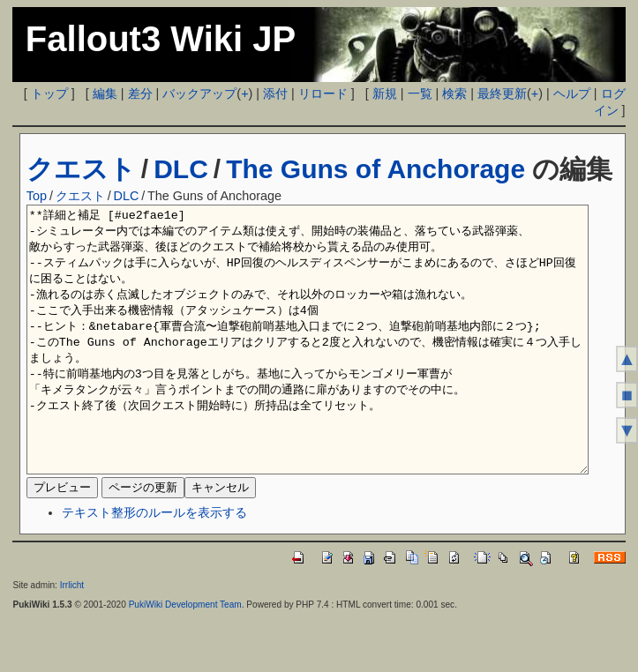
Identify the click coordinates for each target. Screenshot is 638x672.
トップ (49, 93)
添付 (275, 93)
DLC (181, 169)
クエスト (81, 169)
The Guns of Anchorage (375, 169)
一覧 (420, 93)
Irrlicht (72, 638)
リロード (323, 93)
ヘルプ (572, 93)
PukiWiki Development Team (185, 657)
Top (37, 196)
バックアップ (199, 93)
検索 (454, 93)
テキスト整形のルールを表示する (154, 565)
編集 (105, 93)
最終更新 (502, 93)
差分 (140, 93)
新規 (385, 93)
